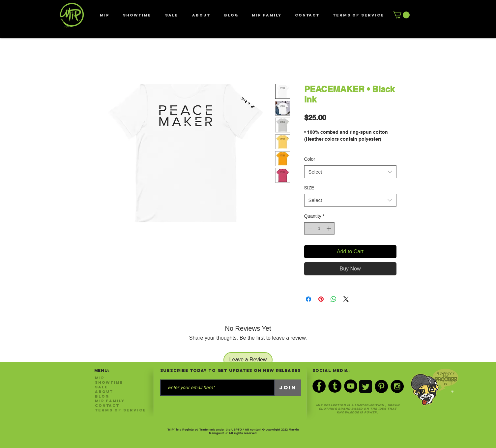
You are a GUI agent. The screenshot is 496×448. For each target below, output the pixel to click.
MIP (100, 378)
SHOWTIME (109, 382)
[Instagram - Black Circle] (397, 386)
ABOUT (104, 392)
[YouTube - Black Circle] (351, 386)
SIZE (309, 188)
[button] (401, 15)
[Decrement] (309, 228)
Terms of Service (120, 410)
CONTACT (107, 406)
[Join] (288, 388)
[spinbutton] (319, 228)
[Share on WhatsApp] (334, 299)
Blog (102, 396)
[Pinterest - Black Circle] (381, 386)
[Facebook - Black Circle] (319, 386)
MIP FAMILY (110, 401)
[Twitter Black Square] (365, 386)
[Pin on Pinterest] (321, 299)
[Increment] (329, 228)
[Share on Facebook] (308, 299)
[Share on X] (346, 299)
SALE (102, 387)
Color (310, 159)
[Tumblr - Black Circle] (335, 386)
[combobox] (350, 172)
